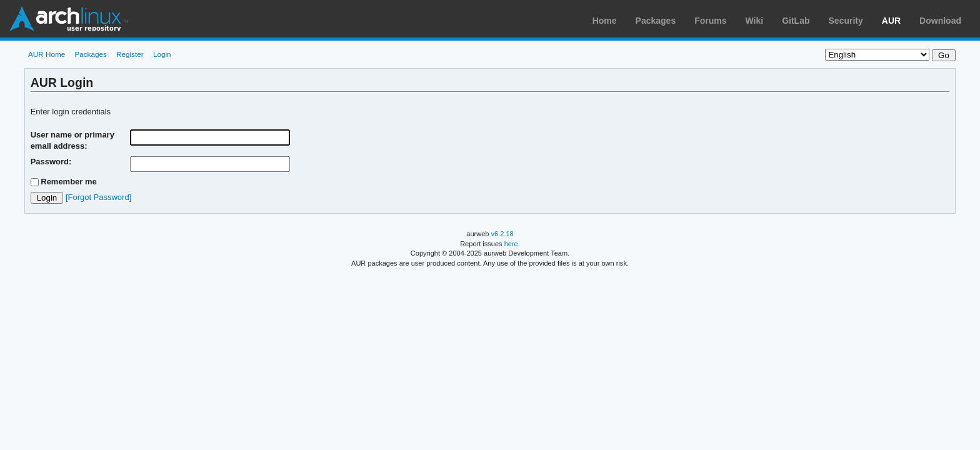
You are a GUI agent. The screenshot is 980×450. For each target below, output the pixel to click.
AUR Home (47, 54)
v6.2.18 (502, 234)
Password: (51, 162)
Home (605, 21)
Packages (656, 21)
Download (940, 21)
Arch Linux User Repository (69, 19)
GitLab (796, 21)
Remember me (69, 182)
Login (162, 54)
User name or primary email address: (72, 140)
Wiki (755, 21)
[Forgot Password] (98, 197)
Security (846, 21)
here (511, 244)
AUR (891, 21)
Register (130, 54)
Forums (710, 21)
